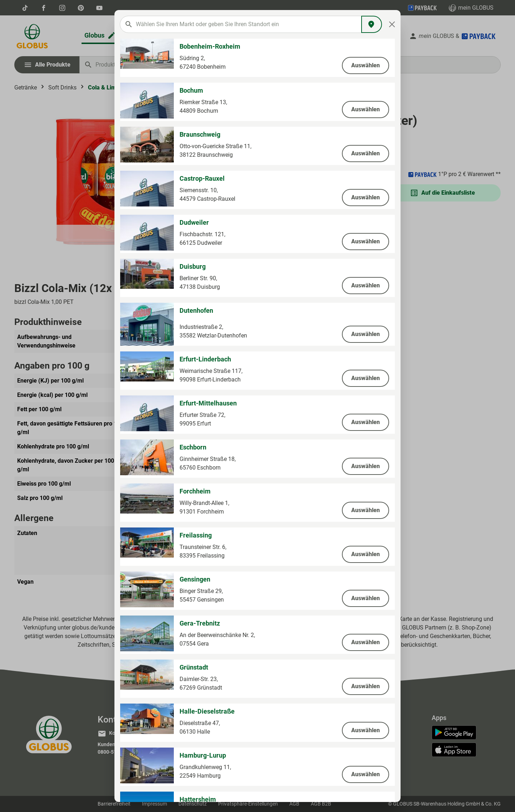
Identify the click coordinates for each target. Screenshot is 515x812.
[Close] (392, 24)
